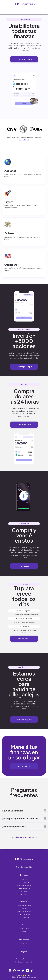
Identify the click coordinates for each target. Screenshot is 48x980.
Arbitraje (24, 891)
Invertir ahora (24, 639)
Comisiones (24, 956)
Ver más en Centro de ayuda (24, 837)
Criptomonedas (24, 882)
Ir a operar (24, 566)
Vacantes (24, 943)
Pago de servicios (24, 888)
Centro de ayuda (24, 719)
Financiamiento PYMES (24, 911)
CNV (20, 140)
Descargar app (24, 766)
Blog (24, 932)
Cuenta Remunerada (24, 885)
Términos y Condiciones (24, 959)
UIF (28, 140)
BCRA (25, 140)
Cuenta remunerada (24, 915)
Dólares (24, 879)
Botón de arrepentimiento (24, 962)
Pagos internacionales (24, 905)
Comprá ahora (24, 425)
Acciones (24, 894)
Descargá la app (24, 59)
